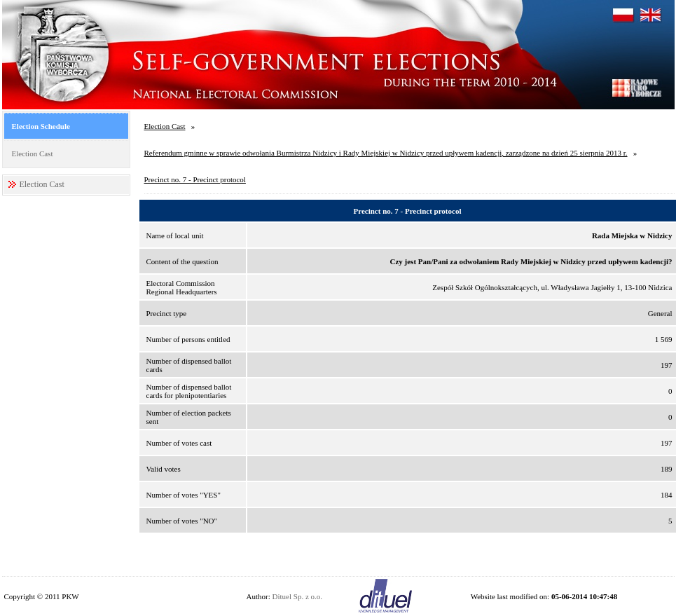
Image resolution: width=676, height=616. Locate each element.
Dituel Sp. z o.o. (298, 596)
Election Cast (33, 153)
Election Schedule (41, 126)
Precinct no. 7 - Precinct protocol (195, 179)
